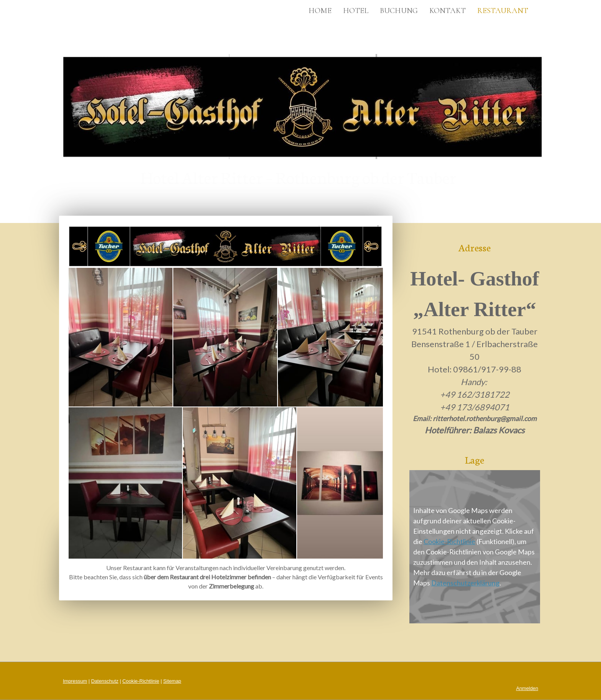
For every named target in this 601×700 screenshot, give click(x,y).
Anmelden (527, 688)
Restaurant (503, 11)
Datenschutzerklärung (465, 583)
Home (320, 11)
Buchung (399, 11)
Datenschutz (105, 681)
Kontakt (447, 11)
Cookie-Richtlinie (449, 541)
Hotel (356, 11)
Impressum (75, 681)
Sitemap (172, 681)
